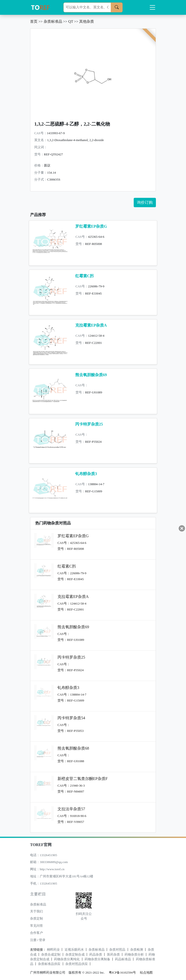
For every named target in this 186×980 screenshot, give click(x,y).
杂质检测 (137, 950)
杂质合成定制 (51, 955)
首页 (34, 21)
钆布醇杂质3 (86, 474)
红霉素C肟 (85, 276)
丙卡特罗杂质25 (89, 424)
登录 (42, 940)
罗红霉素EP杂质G (91, 226)
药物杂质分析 (134, 955)
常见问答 (37, 926)
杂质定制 (37, 919)
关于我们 (37, 911)
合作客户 (37, 933)
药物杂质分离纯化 (67, 959)
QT (71, 21)
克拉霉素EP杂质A (91, 325)
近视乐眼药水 (74, 950)
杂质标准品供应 (49, 964)
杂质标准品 (53, 21)
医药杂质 (113, 955)
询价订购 (145, 202)
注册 (33, 940)
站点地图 (146, 973)
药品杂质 (96, 955)
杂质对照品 (117, 950)
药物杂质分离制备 (97, 959)
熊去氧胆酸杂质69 (91, 375)
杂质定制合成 (75, 955)
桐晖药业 (53, 950)
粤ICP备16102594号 (121, 973)
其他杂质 (87, 21)
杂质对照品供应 (77, 964)
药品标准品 (123, 959)
